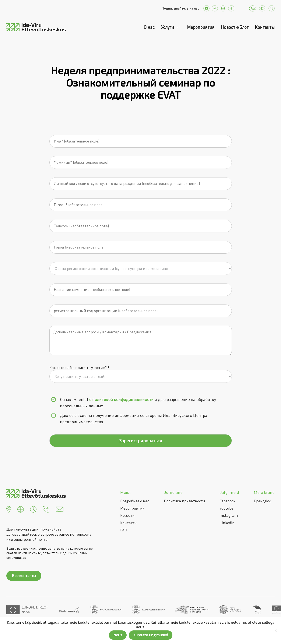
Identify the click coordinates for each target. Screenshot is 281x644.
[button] (9, 509)
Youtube (226, 508)
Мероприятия (201, 27)
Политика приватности (185, 501)
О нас (149, 27)
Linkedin (227, 523)
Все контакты (24, 576)
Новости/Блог (235, 27)
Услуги (168, 27)
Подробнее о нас (135, 501)
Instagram (229, 515)
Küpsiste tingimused (151, 635)
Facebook (228, 501)
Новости (127, 515)
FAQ (124, 530)
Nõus (118, 635)
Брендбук (262, 501)
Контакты (265, 27)
